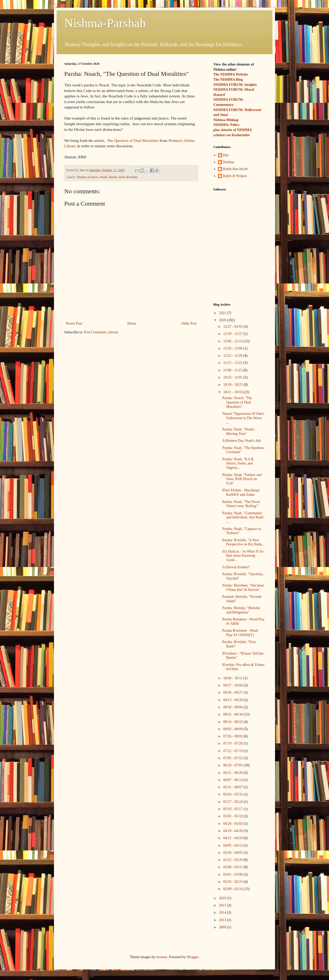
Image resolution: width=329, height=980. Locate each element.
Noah (103, 177)
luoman (162, 957)
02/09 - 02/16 (233, 889)
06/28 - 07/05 (233, 765)
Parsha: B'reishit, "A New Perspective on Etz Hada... (243, 542)
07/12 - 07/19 (233, 751)
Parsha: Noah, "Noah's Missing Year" (239, 432)
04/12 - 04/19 (233, 838)
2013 (223, 920)
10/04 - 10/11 (233, 678)
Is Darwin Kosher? (236, 567)
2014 (223, 913)
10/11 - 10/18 (233, 392)
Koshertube (241, 135)
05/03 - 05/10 (233, 816)
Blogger (193, 957)
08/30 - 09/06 (233, 707)
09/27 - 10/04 (233, 685)
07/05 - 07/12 (233, 758)
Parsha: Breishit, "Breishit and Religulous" (241, 610)
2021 (223, 313)
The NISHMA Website (231, 74)
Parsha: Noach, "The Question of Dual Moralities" (237, 402)
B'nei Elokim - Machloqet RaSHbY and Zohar (241, 492)
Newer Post (74, 323)
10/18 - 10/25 (233, 385)
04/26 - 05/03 (233, 824)
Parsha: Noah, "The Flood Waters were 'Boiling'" (241, 504)
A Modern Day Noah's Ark (242, 441)
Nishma (229, 162)
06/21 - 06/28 (233, 773)
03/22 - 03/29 (233, 860)
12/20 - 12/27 (233, 334)
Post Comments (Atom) (101, 332)
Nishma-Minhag (226, 120)
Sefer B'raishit (128, 177)
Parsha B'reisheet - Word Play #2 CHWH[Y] (240, 633)
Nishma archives (87, 177)
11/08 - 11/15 (233, 370)
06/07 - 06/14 (233, 780)
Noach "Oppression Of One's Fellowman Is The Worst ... (243, 418)
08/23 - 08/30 (233, 714)
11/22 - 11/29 (233, 356)
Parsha (113, 177)
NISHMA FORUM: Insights (235, 85)
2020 (223, 320)
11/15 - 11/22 (233, 363)
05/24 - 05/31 (233, 794)
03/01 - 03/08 (233, 874)
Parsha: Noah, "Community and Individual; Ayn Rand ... (243, 518)
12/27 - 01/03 (233, 327)
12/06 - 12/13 (233, 341)
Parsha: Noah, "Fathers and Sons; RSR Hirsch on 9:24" (242, 479)
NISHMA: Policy (226, 125)
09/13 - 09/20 (233, 700)
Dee (226, 155)
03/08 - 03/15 (233, 867)
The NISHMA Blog (228, 80)
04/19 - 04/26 (233, 831)
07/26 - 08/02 (233, 736)
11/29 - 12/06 (233, 348)
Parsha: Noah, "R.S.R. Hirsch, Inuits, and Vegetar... (238, 464)
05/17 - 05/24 (233, 802)
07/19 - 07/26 (233, 743)
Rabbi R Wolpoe (235, 176)
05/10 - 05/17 (233, 809)
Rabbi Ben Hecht (235, 169)
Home (132, 323)
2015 (223, 905)
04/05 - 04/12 (233, 845)
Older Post (189, 323)
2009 (223, 927)
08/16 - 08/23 (233, 722)
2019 (223, 898)
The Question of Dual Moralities (133, 140)
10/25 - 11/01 (233, 377)
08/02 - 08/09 (233, 729)
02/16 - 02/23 (233, 882)
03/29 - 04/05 (233, 853)
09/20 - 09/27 (233, 693)
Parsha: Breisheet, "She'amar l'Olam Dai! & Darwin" (243, 588)
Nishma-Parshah (105, 23)
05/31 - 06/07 (233, 787)
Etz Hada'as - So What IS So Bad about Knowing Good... (243, 556)
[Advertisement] (239, 268)
